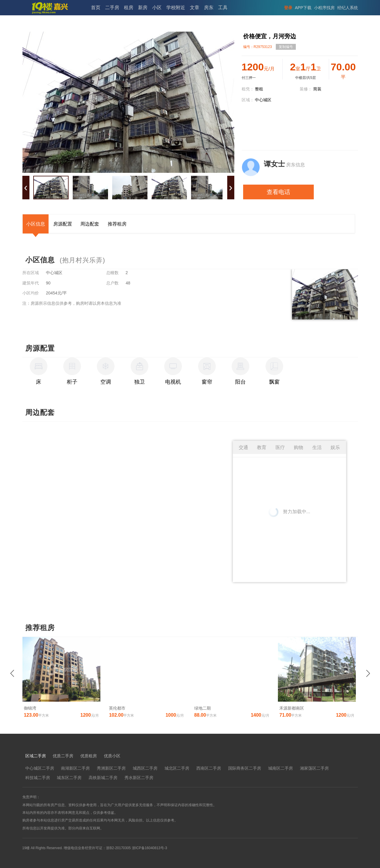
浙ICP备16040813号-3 (150, 848)
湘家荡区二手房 (314, 768)
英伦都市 (117, 708)
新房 (143, 8)
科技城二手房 (38, 778)
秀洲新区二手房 (111, 768)
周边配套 (90, 224)
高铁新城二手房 (103, 778)
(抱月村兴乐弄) (83, 260)
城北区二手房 (177, 768)
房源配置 (63, 224)
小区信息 (36, 224)
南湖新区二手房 (75, 768)
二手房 (112, 8)
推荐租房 (117, 224)
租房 (129, 8)
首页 (96, 8)
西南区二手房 (209, 768)
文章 (195, 8)
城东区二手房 (69, 778)
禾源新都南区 (292, 708)
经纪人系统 (348, 8)
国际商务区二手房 (245, 768)
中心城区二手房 (40, 768)
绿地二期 (203, 708)
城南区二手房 (281, 768)
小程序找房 (324, 8)
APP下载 (303, 8)
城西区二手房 (145, 768)
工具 (223, 8)
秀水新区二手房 (139, 778)
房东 (209, 8)
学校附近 (176, 8)
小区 (157, 8)
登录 (288, 8)
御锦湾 (30, 708)
